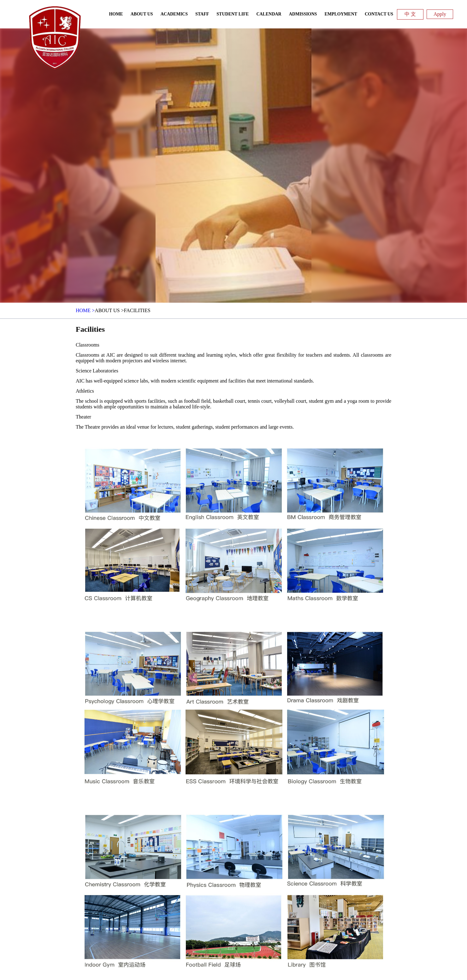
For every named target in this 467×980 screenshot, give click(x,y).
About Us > (109, 310)
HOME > (85, 310)
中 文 (410, 14)
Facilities (137, 310)
